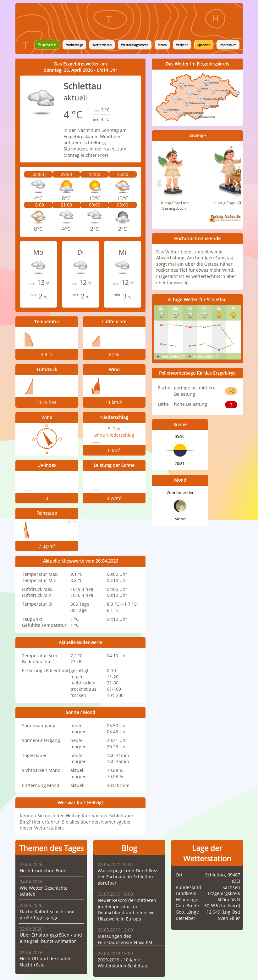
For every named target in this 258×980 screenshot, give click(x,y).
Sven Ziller (229, 918)
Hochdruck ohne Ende (43, 871)
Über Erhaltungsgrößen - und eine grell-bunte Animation (51, 938)
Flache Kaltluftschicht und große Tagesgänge (47, 915)
